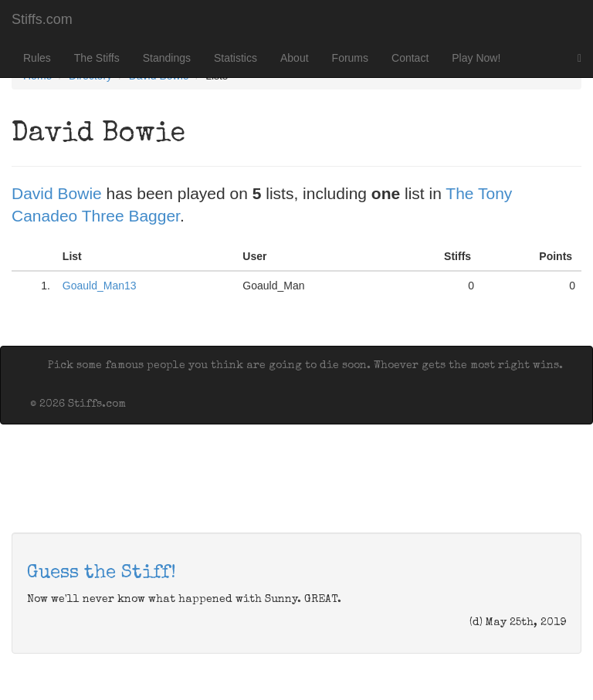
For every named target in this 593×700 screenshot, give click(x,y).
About (295, 58)
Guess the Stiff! (102, 573)
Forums (350, 58)
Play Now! (476, 58)
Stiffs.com (42, 19)
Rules (37, 58)
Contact (410, 58)
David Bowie (57, 193)
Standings (167, 58)
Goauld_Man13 (100, 286)
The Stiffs (97, 58)
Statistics (236, 58)
